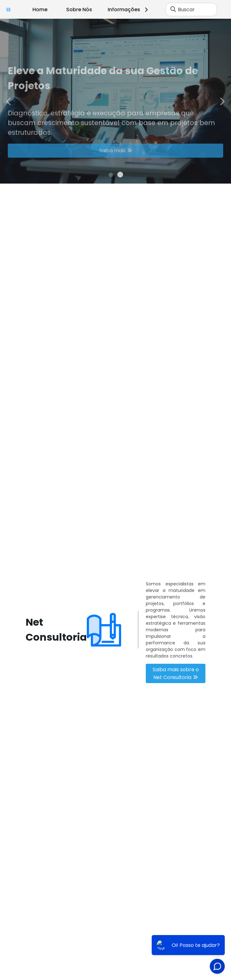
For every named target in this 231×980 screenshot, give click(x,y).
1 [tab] (111, 176)
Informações (129, 10)
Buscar (186, 10)
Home (40, 10)
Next (222, 101)
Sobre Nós (79, 10)
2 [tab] (120, 176)
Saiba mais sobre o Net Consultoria (176, 673)
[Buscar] (173, 9)
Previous (9, 101)
